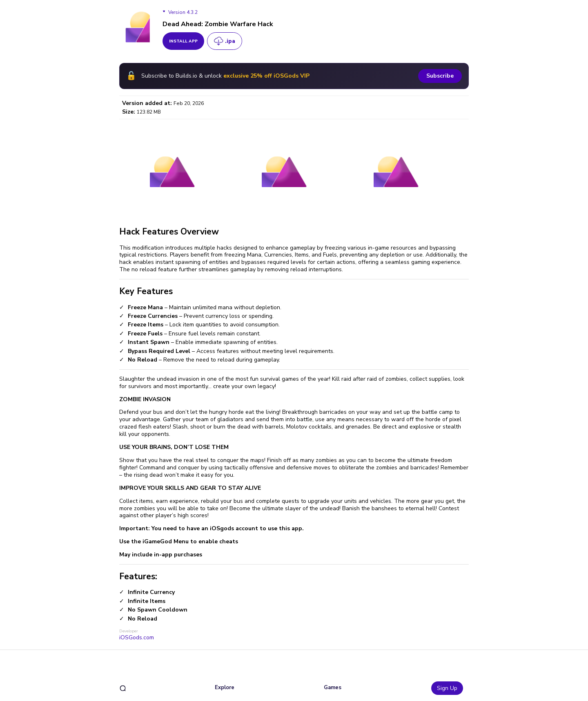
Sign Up (447, 688)
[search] (123, 688)
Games (333, 688)
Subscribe (440, 76)
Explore (225, 688)
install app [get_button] (183, 41)
